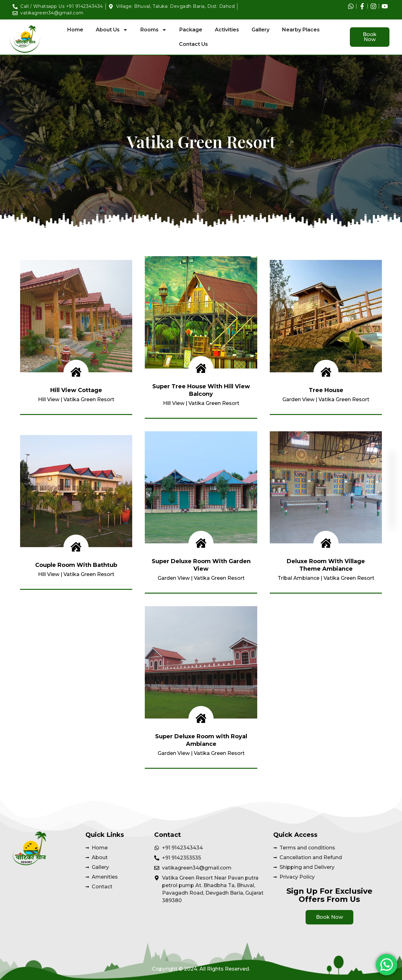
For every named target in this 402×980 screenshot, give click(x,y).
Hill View (49, 399)
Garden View (298, 399)
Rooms (154, 30)
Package (191, 30)
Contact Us (193, 44)
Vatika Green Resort (89, 399)
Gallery (261, 30)
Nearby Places (301, 30)
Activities (227, 30)
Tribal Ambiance (299, 578)
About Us (112, 30)
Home (75, 30)
